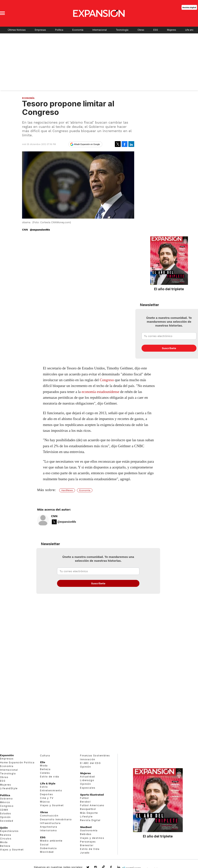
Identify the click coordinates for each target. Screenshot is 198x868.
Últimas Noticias (17, 30)
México (5, 802)
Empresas (40, 30)
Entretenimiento (51, 790)
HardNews (67, 490)
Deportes (47, 794)
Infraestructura (50, 823)
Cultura (45, 756)
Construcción (49, 816)
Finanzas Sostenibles (95, 756)
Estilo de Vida (90, 849)
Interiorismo (48, 830)
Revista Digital (189, 7)
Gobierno (6, 799)
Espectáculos (9, 831)
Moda (4, 842)
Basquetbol (88, 809)
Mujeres (172, 30)
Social (44, 845)
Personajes (88, 842)
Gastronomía (89, 830)
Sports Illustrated (92, 795)
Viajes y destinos (92, 838)
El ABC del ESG (90, 763)
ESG (156, 30)
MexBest (86, 827)
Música (45, 802)
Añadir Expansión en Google (87, 144)
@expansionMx (40, 230)
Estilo (44, 787)
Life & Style (48, 783)
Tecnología (122, 30)
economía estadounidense (100, 392)
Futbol (84, 798)
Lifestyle (86, 817)
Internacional (99, 30)
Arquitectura (49, 827)
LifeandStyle (9, 788)
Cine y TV (47, 798)
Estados (6, 813)
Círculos (6, 839)
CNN (54, 516)
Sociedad (7, 821)
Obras (141, 30)
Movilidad (47, 852)
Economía (78, 30)
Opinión (5, 817)
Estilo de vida (50, 777)
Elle (43, 762)
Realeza (6, 835)
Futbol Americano (92, 805)
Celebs (45, 773)
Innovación (88, 759)
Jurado (85, 853)
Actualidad (87, 777)
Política (59, 30)
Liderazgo (87, 780)
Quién (4, 828)
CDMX (4, 810)
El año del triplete (169, 289)
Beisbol (85, 802)
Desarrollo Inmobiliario (56, 819)
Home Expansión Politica (17, 762)
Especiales (88, 788)
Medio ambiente (51, 841)
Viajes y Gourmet (12, 850)
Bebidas (86, 834)
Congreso (107, 380)
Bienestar (87, 845)
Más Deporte (89, 813)
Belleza (5, 846)
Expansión (7, 755)
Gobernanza (48, 848)
